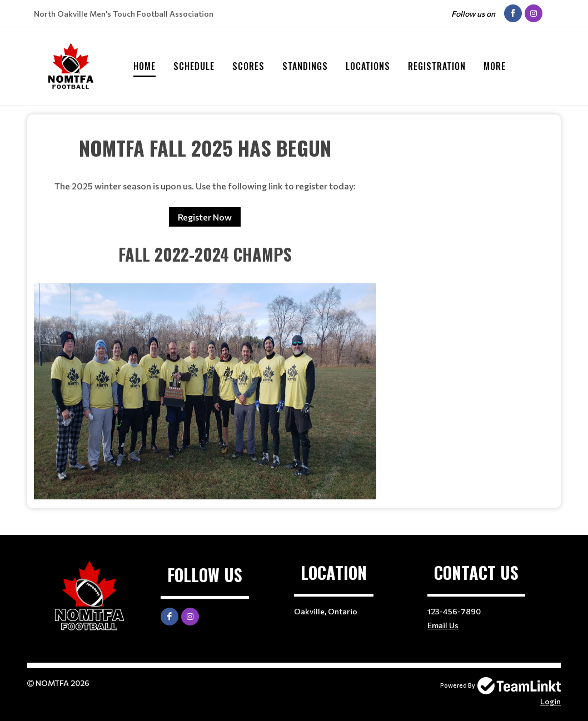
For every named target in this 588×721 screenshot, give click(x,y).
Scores (248, 66)
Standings (305, 66)
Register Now (205, 217)
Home (144, 66)
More (495, 66)
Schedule (194, 66)
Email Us (443, 625)
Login (550, 701)
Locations (368, 66)
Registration (437, 66)
